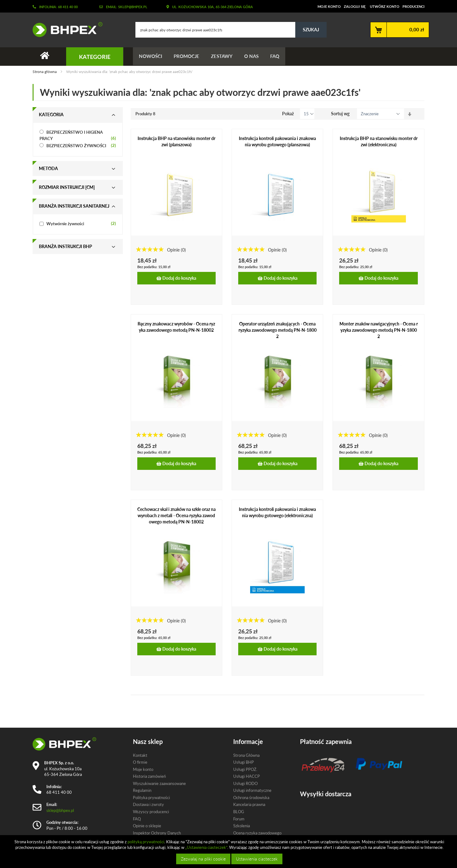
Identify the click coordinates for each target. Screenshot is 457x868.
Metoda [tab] (48, 169)
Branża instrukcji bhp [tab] (66, 247)
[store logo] (65, 29)
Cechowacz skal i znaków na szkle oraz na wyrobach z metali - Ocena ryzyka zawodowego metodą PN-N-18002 (176, 515)
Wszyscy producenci (151, 812)
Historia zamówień (149, 776)
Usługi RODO (245, 783)
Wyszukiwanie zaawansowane (159, 783)
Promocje (188, 56)
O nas (255, 56)
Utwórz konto (385, 6)
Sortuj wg (340, 114)
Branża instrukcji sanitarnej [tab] (74, 206)
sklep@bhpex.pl (60, 810)
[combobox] (231, 30)
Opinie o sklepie (147, 826)
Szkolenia (242, 826)
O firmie (140, 762)
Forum (239, 819)
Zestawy (224, 56)
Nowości (151, 56)
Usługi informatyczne (252, 791)
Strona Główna (246, 755)
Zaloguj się (355, 6)
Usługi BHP (244, 762)
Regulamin (142, 791)
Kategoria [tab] (51, 115)
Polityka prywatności (151, 798)
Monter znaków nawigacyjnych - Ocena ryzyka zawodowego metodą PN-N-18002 (379, 330)
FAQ (279, 56)
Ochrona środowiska (251, 798)
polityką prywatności (146, 842)
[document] (229, 852)
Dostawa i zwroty (148, 805)
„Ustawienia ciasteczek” (206, 847)
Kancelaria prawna (249, 805)
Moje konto (329, 6)
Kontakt (140, 755)
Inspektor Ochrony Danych (157, 833)
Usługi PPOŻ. (245, 769)
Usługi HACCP (247, 776)
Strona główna (45, 72)
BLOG (239, 812)
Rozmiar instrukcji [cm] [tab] (67, 187)
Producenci (413, 6)
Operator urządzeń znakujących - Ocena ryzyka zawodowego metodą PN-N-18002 (278, 330)
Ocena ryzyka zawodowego (257, 833)
